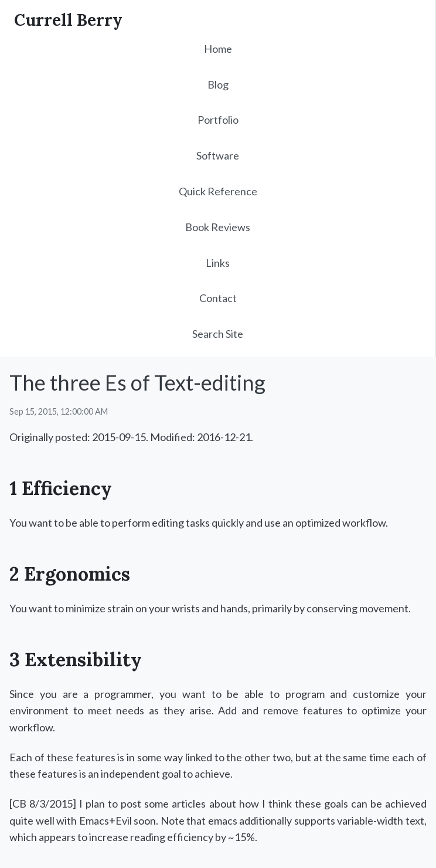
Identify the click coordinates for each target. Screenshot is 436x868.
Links (218, 263)
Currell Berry (68, 20)
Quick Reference (218, 191)
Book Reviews (218, 227)
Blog (218, 84)
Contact (218, 298)
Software (218, 155)
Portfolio (218, 120)
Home (218, 49)
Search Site (218, 334)
